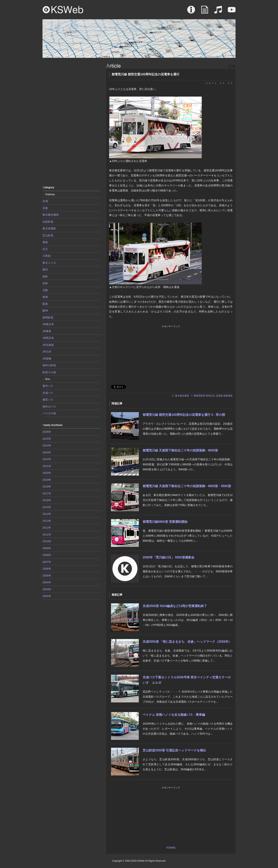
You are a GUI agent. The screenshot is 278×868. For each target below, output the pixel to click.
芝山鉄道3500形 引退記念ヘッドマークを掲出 (174, 750)
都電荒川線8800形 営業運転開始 (165, 522)
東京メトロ (49, 263)
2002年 (47, 596)
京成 (45, 201)
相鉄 (45, 276)
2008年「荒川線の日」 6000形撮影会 (169, 557)
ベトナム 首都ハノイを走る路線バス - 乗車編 (174, 715)
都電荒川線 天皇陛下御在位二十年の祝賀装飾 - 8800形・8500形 (187, 486)
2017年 (47, 493)
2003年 (47, 589)
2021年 (47, 466)
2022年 (47, 459)
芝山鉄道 (48, 235)
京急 (45, 208)
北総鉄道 (48, 222)
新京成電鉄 (49, 228)
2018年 (47, 487)
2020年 (47, 473)
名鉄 (45, 283)
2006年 (47, 569)
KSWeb (63, 10)
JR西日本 (48, 338)
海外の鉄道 (49, 365)
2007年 (47, 562)
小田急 (47, 256)
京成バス (48, 393)
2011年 (47, 535)
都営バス (48, 400)
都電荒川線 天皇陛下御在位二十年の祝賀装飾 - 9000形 (180, 450)
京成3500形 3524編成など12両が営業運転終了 (175, 606)
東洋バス (48, 386)
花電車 (219, 396)
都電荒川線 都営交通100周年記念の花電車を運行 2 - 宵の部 (184, 415)
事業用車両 (199, 396)
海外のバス (49, 407)
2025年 (47, 439)
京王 (45, 249)
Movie (232, 12)
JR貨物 (47, 359)
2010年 (47, 541)
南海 (45, 297)
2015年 (47, 507)
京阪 (45, 290)
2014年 (47, 514)
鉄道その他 (49, 372)
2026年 (47, 432)
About (191, 12)
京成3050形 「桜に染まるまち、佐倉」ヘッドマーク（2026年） (187, 642)
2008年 (47, 555)
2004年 (47, 582)
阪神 (45, 311)
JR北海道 (48, 345)
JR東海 (47, 331)
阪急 (45, 304)
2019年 (47, 480)
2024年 (47, 445)
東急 (45, 242)
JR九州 (47, 352)
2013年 (47, 521)
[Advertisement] (71, 121)
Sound (218, 12)
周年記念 (210, 396)
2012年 (47, 528)
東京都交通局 (182, 396)
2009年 (47, 548)
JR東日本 (48, 324)
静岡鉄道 (48, 317)
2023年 (47, 452)
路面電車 (228, 396)
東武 (45, 269)
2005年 (47, 576)
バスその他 (49, 413)
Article (205, 12)
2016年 (47, 500)
